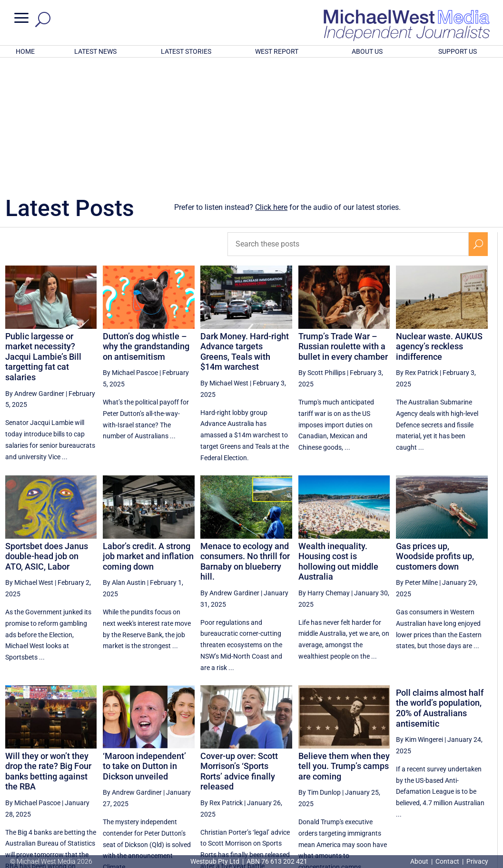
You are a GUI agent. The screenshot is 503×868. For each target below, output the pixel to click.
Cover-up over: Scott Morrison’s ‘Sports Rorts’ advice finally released (239, 647)
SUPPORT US (458, 51)
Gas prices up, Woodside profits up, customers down (435, 432)
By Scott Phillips (322, 248)
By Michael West (224, 258)
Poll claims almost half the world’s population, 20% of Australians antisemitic (440, 583)
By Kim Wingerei (419, 615)
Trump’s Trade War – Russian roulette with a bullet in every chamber (343, 222)
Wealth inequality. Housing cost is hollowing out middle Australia (338, 437)
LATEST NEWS (95, 51)
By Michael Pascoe (130, 248)
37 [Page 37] (384, 779)
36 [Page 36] (360, 779)
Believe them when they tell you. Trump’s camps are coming (344, 641)
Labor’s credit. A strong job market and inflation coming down (148, 432)
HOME (25, 51)
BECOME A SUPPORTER (455, 810)
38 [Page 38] (408, 779)
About (420, 861)
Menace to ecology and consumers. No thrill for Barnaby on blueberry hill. (245, 437)
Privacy (477, 861)
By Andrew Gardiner (35, 269)
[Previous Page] (338, 779)
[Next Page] (478, 779)
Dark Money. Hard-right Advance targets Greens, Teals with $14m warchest (245, 227)
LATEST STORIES (186, 51)
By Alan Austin (124, 458)
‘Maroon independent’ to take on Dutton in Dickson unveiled (144, 641)
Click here (271, 83)
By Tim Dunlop (320, 668)
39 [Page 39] (432, 779)
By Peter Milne (417, 458)
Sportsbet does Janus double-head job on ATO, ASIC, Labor (47, 432)
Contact (447, 861)
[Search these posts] (348, 119)
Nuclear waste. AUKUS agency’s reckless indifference (439, 222)
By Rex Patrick (417, 248)
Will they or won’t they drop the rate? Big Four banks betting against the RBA (48, 647)
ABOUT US (367, 51)
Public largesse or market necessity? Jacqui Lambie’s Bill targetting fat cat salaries (43, 232)
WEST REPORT (277, 51)
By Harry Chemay (324, 468)
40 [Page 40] (456, 779)
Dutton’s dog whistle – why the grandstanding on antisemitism (146, 222)
